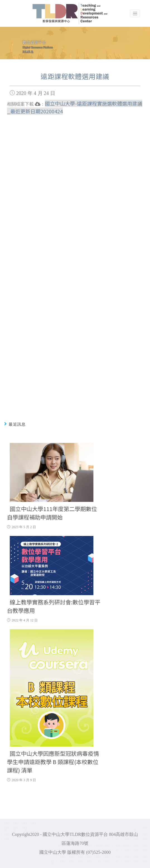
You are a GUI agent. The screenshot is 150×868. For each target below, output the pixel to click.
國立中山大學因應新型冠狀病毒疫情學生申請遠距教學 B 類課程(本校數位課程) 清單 (53, 762)
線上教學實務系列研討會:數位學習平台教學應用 (54, 606)
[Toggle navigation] (135, 13)
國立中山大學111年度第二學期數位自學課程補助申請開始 (52, 513)
